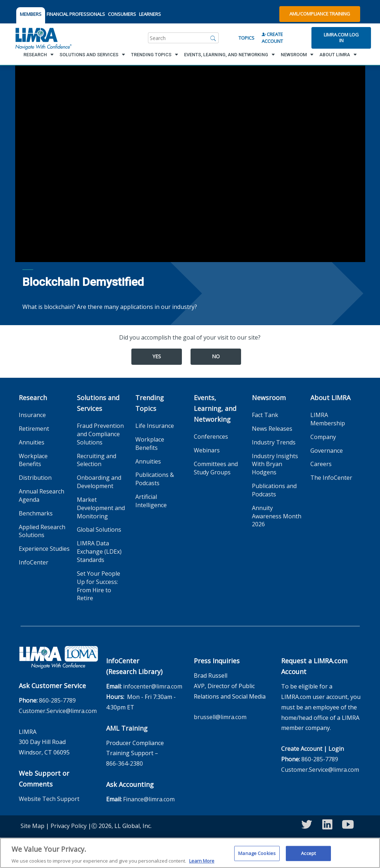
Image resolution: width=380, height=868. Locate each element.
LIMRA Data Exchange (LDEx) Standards (99, 552)
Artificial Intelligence (151, 501)
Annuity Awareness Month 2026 (277, 516)
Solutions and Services (98, 403)
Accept (308, 857)
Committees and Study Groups (216, 468)
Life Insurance (155, 426)
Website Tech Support (49, 799)
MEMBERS (31, 14)
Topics (246, 38)
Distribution (35, 478)
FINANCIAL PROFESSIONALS (76, 14)
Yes (157, 356)
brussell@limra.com (220, 717)
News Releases (272, 429)
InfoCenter (34, 562)
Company (323, 437)
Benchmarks (36, 513)
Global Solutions (99, 530)
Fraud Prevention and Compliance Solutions (100, 434)
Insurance (32, 415)
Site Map (32, 826)
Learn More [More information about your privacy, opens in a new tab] (202, 864)
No (216, 356)
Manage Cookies (257, 857)
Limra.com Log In (341, 37)
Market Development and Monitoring (101, 508)
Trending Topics (150, 403)
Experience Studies (44, 549)
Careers (321, 464)
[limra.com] (43, 38)
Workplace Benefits (33, 460)
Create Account (272, 38)
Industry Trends (274, 442)
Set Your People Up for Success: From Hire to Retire (99, 586)
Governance (327, 451)
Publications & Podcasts (155, 479)
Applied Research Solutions (42, 531)
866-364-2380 (125, 763)
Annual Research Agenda (42, 495)
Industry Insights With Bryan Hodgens (275, 464)
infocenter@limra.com (153, 686)
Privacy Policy (69, 826)
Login (336, 749)
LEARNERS (150, 14)
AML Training (127, 728)
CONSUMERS (122, 14)
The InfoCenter (331, 478)
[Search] (213, 38)
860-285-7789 (57, 700)
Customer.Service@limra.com (58, 711)
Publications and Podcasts (274, 490)
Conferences (211, 437)
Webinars (207, 450)
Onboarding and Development (99, 482)
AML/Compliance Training (320, 14)
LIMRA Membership (328, 419)
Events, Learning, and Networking (215, 408)
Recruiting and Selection (97, 460)
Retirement (34, 429)
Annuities (32, 442)
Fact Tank (265, 415)
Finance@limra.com (149, 799)
